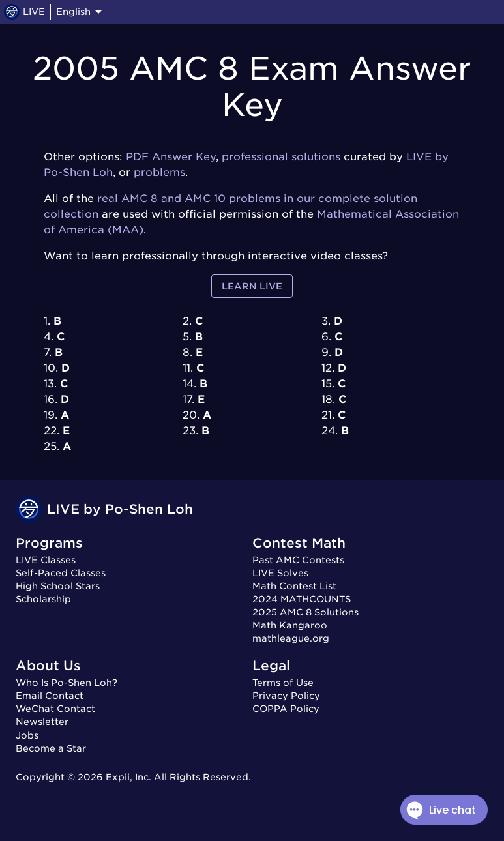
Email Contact (50, 696)
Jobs (27, 735)
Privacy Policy (286, 696)
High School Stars (58, 586)
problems (159, 172)
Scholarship (43, 599)
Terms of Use (283, 683)
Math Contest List (294, 586)
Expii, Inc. (128, 777)
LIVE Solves (280, 573)
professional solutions (281, 157)
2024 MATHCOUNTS (302, 599)
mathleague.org (291, 638)
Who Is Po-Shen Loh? (67, 683)
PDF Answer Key (171, 157)
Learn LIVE (252, 287)
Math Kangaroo (290, 625)
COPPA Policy (286, 709)
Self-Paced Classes (61, 573)
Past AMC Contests (298, 560)
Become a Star (51, 748)
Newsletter (42, 722)
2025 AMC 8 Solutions (305, 612)
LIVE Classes (46, 560)
